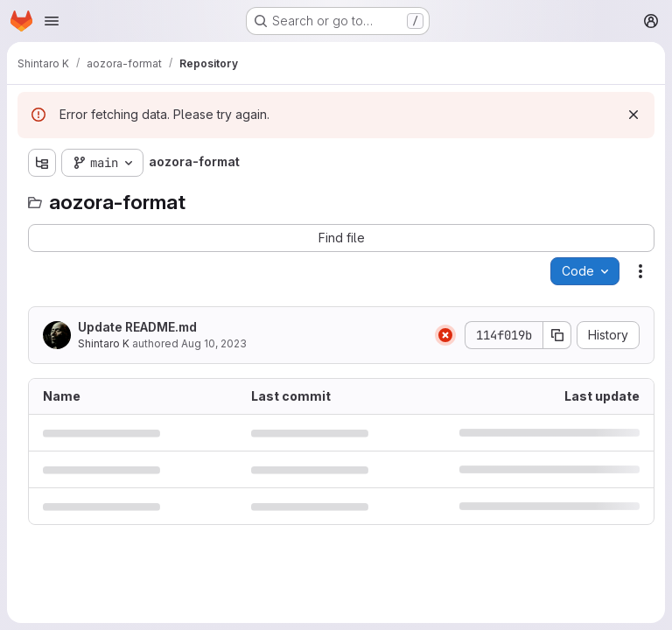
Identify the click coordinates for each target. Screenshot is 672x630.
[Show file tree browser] (42, 163)
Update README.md (137, 327)
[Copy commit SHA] (557, 335)
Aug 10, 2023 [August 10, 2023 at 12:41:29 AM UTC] (214, 343)
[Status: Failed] (445, 335)
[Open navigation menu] (52, 21)
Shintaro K (104, 343)
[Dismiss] (633, 115)
